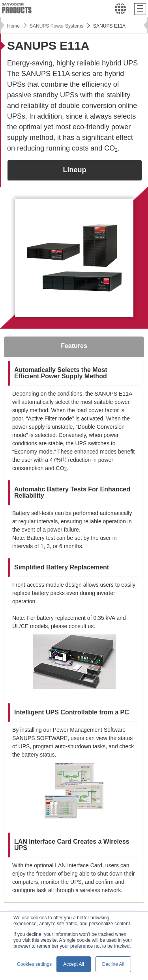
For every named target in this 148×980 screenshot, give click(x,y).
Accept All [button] (74, 964)
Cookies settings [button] (34, 964)
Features (74, 346)
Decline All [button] (113, 964)
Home (13, 26)
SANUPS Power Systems (56, 26)
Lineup (75, 170)
